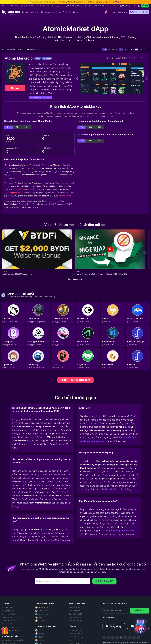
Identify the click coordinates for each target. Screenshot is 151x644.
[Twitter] (135, 58)
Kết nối (145, 6)
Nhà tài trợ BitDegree (76, 630)
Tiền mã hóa (12, 49)
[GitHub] (138, 617)
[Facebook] (117, 617)
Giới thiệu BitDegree (75, 610)
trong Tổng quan (113, 49)
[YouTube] (113, 617)
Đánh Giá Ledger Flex (42, 633)
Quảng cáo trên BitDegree (77, 627)
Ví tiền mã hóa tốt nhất (9, 627)
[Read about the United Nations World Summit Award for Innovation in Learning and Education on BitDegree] (142, 638)
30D (26, 127)
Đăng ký (140, 590)
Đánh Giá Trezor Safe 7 (43, 636)
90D (99, 127)
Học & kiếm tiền (7, 587)
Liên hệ (71, 640)
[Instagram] (130, 617)
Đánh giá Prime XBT (76, 594)
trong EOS (142, 49)
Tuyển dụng (73, 637)
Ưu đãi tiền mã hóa (8, 607)
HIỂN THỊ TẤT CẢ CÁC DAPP (76, 360)
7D (17, 127)
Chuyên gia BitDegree (76, 614)
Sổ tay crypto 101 (8, 591)
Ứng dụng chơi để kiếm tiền (11, 610)
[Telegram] (109, 617)
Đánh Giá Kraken (74, 591)
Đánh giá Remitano (75, 601)
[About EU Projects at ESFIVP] (111, 638)
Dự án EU (72, 620)
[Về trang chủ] (4, 49)
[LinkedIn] (121, 617)
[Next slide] (145, 242)
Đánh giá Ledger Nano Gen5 (45, 640)
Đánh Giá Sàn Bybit (75, 587)
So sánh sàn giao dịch (9, 623)
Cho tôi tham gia (104, 561)
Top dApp (22, 49)
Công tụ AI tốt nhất (8, 630)
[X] (104, 617)
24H (9, 127)
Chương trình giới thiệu (76, 623)
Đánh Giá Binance (75, 597)
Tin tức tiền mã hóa (8, 601)
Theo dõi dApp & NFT (9, 637)
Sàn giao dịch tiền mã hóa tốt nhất (13, 620)
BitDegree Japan (74, 633)
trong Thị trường (129, 49)
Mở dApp (15, 88)
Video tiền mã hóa (8, 604)
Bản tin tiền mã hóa (8, 594)
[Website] (131, 58)
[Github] (139, 58)
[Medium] (143, 58)
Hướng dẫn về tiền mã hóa (10, 597)
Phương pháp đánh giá (76, 617)
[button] (118, 6)
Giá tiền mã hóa (7, 633)
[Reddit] (134, 617)
